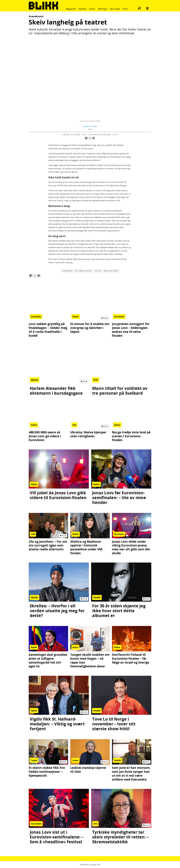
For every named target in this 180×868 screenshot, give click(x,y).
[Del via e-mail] (94, 138)
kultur (98, 271)
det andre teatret (84, 271)
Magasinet (71, 9)
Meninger (103, 9)
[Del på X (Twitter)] (90, 138)
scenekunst (67, 271)
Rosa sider (115, 9)
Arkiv (125, 9)
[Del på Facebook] (86, 138)
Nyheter (83, 9)
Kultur (92, 9)
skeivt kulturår (111, 271)
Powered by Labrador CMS (90, 865)
